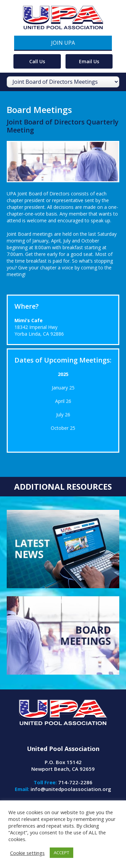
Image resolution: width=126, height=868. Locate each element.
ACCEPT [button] (61, 853)
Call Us (37, 61)
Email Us (89, 61)
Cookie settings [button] (27, 853)
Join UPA (63, 43)
